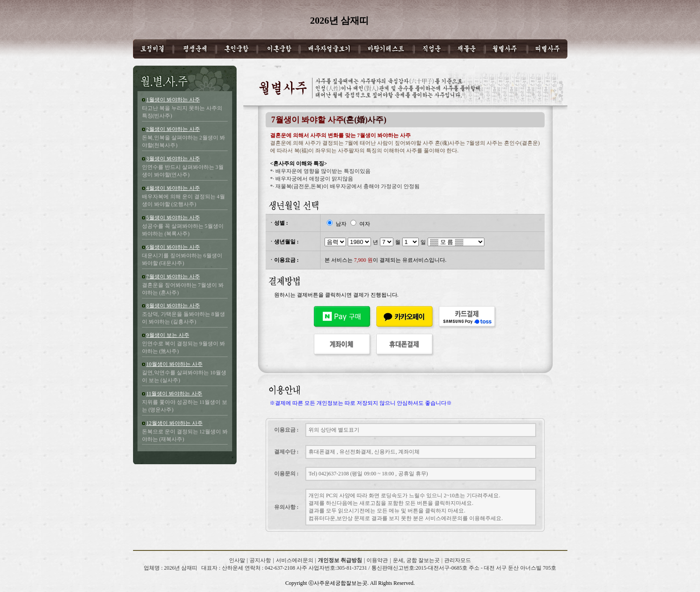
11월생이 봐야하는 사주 (175, 394)
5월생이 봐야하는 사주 (173, 218)
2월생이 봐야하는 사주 (173, 129)
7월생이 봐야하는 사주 (173, 277)
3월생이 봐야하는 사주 (173, 159)
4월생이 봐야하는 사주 (173, 188)
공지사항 (260, 560)
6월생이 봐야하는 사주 (173, 247)
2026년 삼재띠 (177, 575)
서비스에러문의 (295, 560)
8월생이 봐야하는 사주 (173, 306)
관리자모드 (458, 560)
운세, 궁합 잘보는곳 (416, 560)
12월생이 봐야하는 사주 (175, 423)
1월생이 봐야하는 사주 (173, 100)
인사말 (237, 560)
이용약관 (377, 560)
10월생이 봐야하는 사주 (175, 364)
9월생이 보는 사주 (168, 335)
